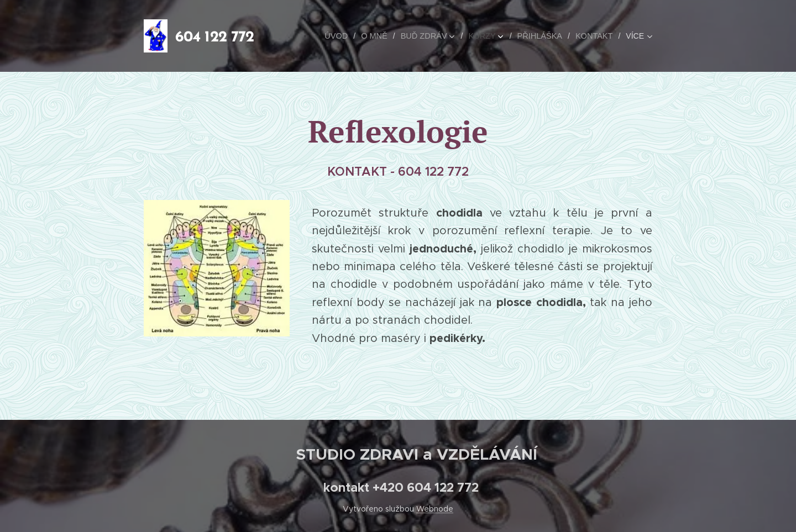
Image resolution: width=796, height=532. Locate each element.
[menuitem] (311, 36)
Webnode (435, 509)
